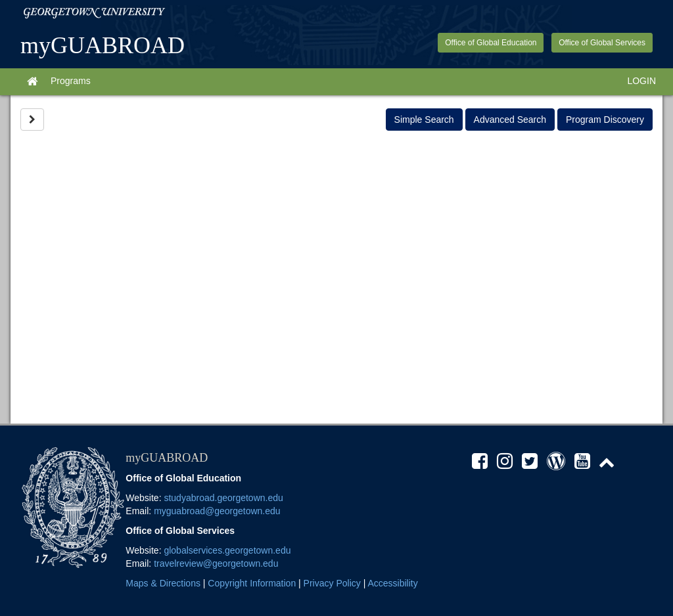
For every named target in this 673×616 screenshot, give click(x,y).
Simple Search (424, 120)
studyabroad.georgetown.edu (223, 498)
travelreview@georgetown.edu (216, 563)
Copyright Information (252, 583)
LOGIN (641, 81)
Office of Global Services (602, 43)
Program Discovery (605, 120)
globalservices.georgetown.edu (227, 550)
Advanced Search (510, 120)
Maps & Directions (163, 583)
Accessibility (392, 583)
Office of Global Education (491, 43)
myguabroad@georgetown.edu (217, 511)
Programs (71, 81)
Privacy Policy (332, 583)
